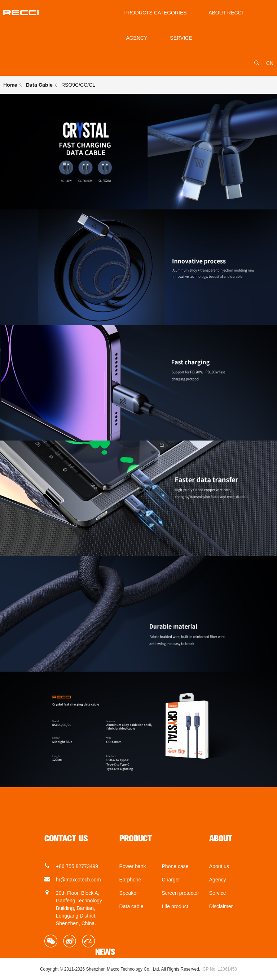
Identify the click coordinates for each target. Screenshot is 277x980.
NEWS (105, 952)
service (181, 38)
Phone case (175, 866)
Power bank (133, 866)
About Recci (226, 13)
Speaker (129, 893)
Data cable (131, 906)
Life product (175, 906)
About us (219, 866)
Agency (137, 38)
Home (10, 85)
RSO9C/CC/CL (78, 85)
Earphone (130, 880)
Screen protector (181, 893)
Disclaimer (221, 906)
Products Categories (155, 13)
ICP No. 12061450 (219, 969)
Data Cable (39, 85)
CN (270, 63)
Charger (171, 880)
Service (218, 893)
